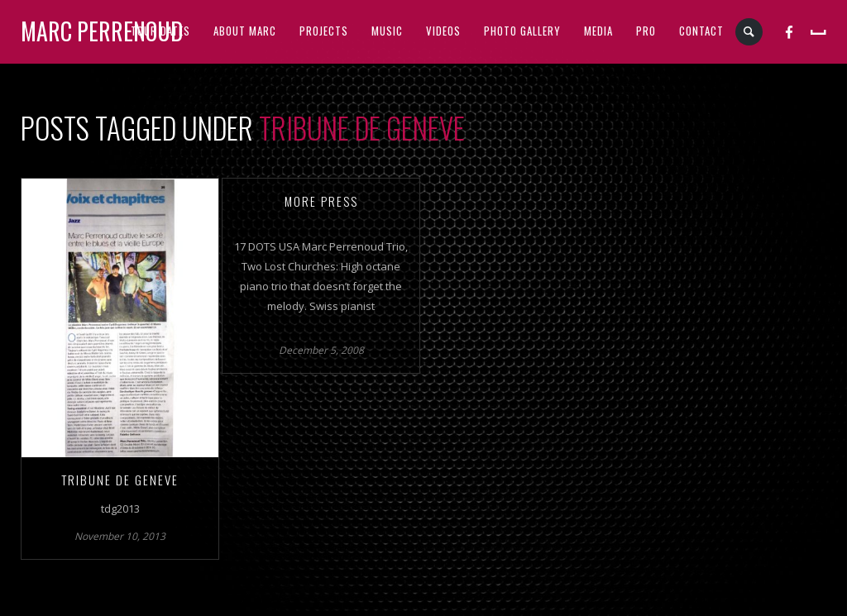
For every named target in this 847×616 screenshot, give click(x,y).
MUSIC (387, 31)
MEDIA (598, 31)
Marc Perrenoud (102, 31)
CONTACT (701, 31)
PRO (646, 31)
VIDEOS (443, 31)
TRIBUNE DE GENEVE (120, 480)
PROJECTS (324, 31)
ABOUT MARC (245, 31)
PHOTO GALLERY (522, 31)
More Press (321, 201)
